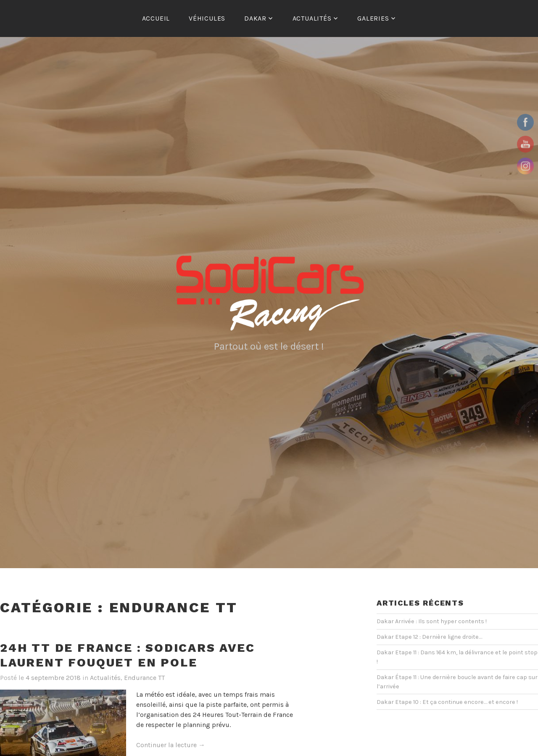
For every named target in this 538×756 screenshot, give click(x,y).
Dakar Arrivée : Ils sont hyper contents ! (432, 621)
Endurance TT (144, 678)
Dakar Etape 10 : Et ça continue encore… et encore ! (447, 702)
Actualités (312, 18)
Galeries (373, 18)
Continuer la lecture (171, 745)
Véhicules (207, 18)
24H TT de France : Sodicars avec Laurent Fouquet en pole (128, 655)
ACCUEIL (156, 18)
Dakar (255, 18)
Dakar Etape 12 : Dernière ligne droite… (429, 637)
